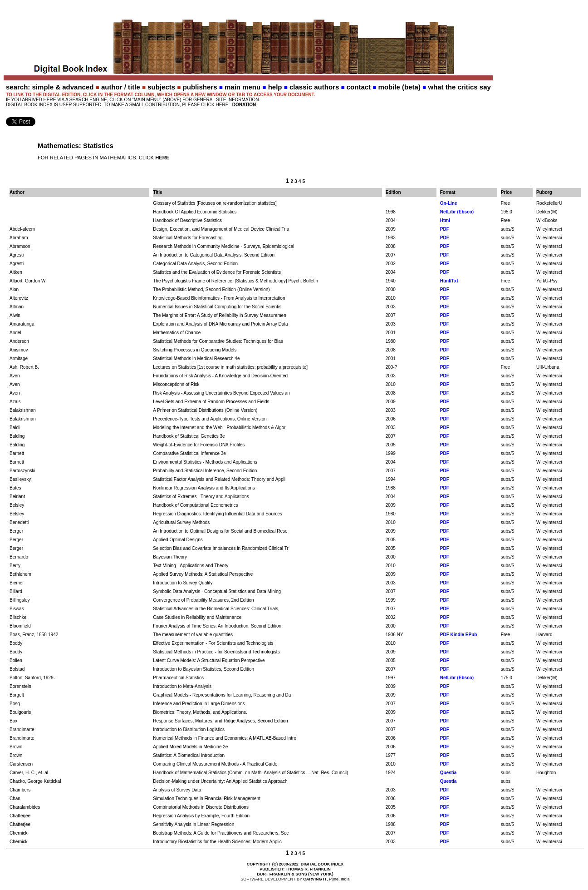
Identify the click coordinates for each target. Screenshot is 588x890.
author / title (121, 87)
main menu (243, 87)
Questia (448, 773)
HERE (162, 158)
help (275, 87)
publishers (200, 87)
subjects (161, 87)
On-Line (449, 203)
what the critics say (459, 87)
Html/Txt (449, 281)
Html (445, 220)
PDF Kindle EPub (459, 635)
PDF (445, 229)
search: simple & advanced (50, 87)
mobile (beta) (399, 87)
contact (359, 87)
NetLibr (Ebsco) (457, 212)
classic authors (314, 87)
